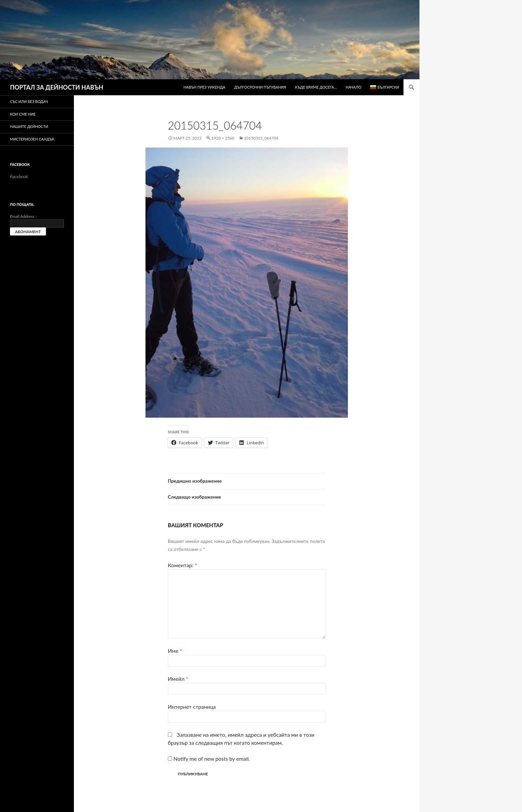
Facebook (20, 164)
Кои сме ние (23, 114)
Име (175, 651)
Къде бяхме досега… (316, 87)
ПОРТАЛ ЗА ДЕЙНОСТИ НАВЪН (57, 87)
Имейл (178, 679)
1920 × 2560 (223, 138)
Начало (353, 87)
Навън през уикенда (204, 87)
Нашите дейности (29, 126)
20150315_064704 (261, 138)
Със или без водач (29, 101)
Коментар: (182, 565)
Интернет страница (192, 707)
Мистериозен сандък (32, 139)
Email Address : (23, 216)
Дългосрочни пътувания (260, 87)
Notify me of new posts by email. (212, 759)
